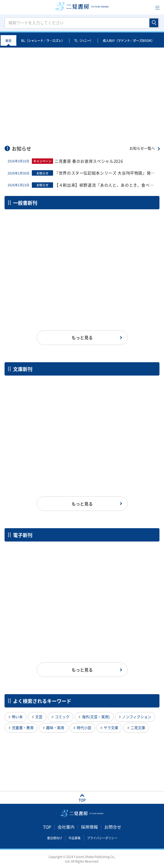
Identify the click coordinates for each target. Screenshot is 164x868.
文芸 (39, 717)
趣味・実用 (55, 728)
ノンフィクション (137, 717)
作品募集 (75, 838)
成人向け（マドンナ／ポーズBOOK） (129, 40)
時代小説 (84, 728)
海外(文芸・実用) (96, 717)
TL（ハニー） (84, 40)
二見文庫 (138, 728)
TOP (47, 827)
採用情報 (89, 827)
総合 (8, 40)
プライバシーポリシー (102, 838)
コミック (62, 717)
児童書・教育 (23, 728)
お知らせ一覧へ (142, 148)
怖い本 (17, 717)
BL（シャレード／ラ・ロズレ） (43, 40)
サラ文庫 (111, 728)
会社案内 (66, 827)
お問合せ (113, 827)
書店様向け (55, 838)
